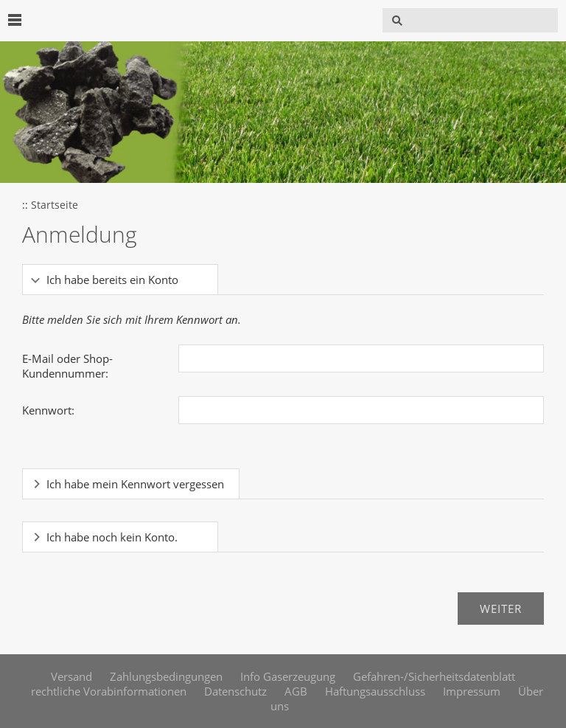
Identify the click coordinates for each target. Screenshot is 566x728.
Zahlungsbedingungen (166, 676)
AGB (296, 691)
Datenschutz (235, 691)
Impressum (472, 691)
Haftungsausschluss (375, 691)
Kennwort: (48, 410)
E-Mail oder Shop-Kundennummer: (67, 366)
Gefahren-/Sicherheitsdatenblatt (434, 676)
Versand (71, 676)
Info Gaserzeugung (288, 676)
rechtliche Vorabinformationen (109, 691)
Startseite (55, 205)
